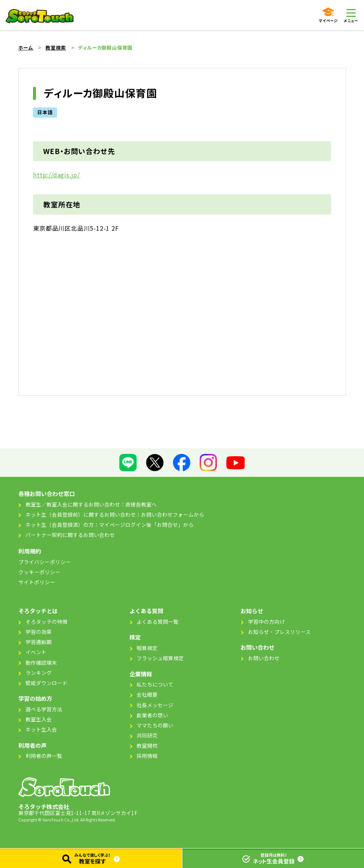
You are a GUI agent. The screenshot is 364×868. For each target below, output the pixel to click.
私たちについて (155, 684)
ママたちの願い (155, 725)
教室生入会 (39, 719)
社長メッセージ (155, 705)
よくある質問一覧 (158, 622)
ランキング (39, 673)
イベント (36, 652)
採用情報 (147, 756)
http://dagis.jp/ (56, 175)
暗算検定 (147, 648)
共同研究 (147, 735)
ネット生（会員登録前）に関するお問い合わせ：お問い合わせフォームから (115, 514)
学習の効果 (39, 632)
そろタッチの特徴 (47, 622)
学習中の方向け (266, 622)
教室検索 (56, 48)
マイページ (328, 15)
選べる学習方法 (44, 709)
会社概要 (147, 694)
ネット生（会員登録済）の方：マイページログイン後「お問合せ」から (110, 525)
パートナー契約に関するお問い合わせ (70, 535)
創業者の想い (152, 715)
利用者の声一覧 (44, 756)
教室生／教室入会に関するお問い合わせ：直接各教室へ (91, 504)
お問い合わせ (264, 658)
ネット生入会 (41, 729)
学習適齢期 (39, 642)
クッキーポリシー (39, 572)
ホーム (26, 48)
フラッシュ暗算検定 (160, 658)
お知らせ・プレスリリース (279, 632)
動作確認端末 (41, 662)
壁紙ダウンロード (47, 683)
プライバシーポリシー (45, 562)
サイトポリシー (37, 582)
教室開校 (147, 746)
